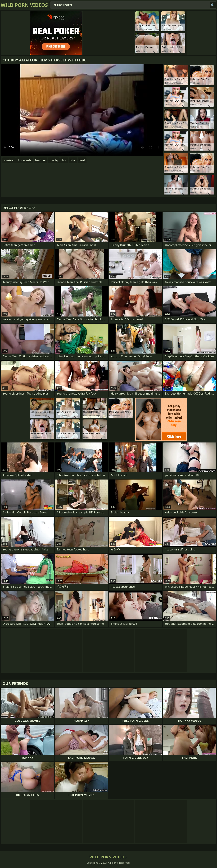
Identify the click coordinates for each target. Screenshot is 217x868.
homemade (25, 160)
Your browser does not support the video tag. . (82, 110)
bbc (64, 160)
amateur (9, 160)
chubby (54, 160)
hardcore (40, 160)
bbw (73, 160)
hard (82, 160)
